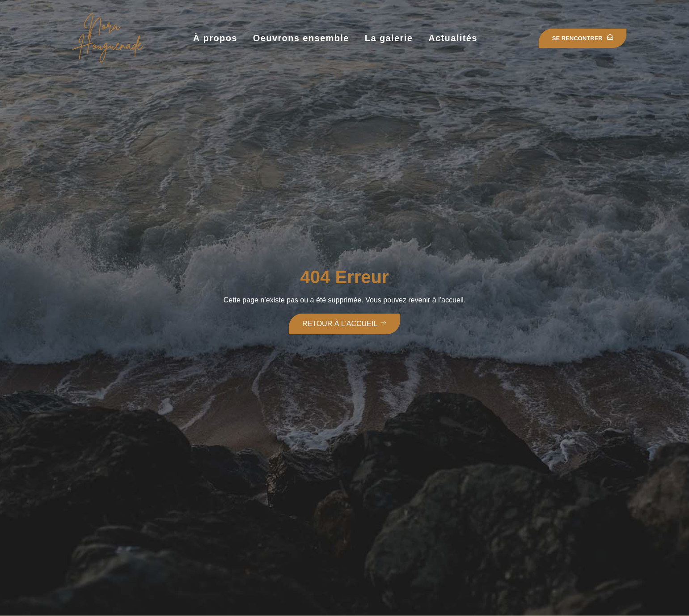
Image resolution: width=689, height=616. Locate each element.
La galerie (389, 38)
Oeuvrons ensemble (301, 38)
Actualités (453, 38)
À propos (215, 38)
